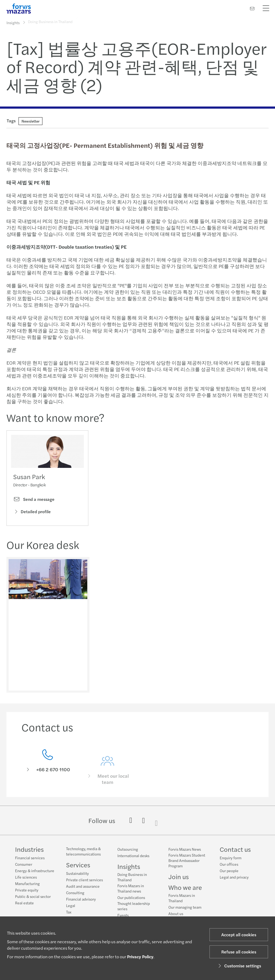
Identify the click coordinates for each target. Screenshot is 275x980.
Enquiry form (231, 858)
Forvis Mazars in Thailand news (131, 888)
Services (78, 865)
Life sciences (26, 877)
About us (176, 913)
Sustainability (77, 873)
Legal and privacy (234, 877)
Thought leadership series (134, 906)
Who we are (185, 887)
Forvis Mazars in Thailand (182, 898)
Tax (69, 912)
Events (123, 915)
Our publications (131, 897)
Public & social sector (33, 896)
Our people (229, 871)
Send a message (34, 500)
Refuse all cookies (239, 952)
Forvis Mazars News (185, 849)
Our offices (229, 864)
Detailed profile (32, 513)
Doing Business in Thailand (132, 877)
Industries (29, 849)
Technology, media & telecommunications (83, 851)
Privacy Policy (140, 957)
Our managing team (185, 907)
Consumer (24, 864)
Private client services (84, 880)
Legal (71, 905)
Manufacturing (27, 883)
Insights (13, 22)
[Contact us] (252, 8)
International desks (133, 856)
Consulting (75, 893)
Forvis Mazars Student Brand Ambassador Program (187, 860)
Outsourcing (128, 849)
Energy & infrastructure (35, 871)
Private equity (27, 890)
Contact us (235, 849)
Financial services (30, 858)
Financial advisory (81, 899)
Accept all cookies (239, 935)
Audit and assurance (83, 886)
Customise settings (239, 966)
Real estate (24, 903)
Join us (179, 876)
